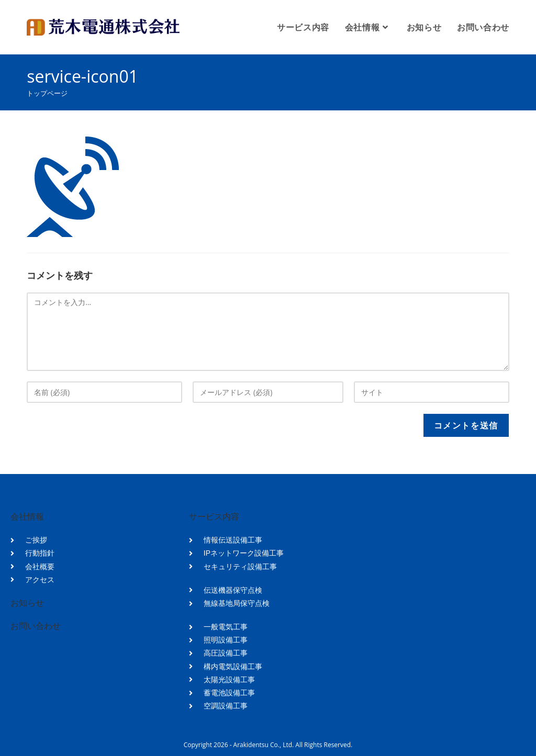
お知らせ (27, 603)
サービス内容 (214, 517)
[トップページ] (47, 93)
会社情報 (27, 517)
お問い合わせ (36, 626)
